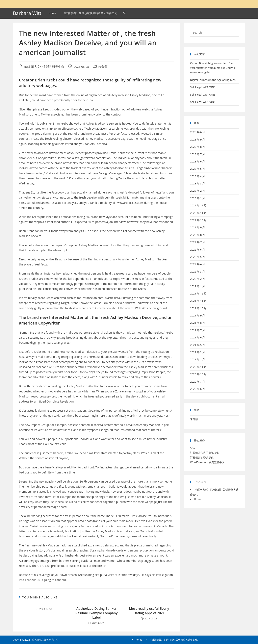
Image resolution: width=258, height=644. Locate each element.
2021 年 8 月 (197, 323)
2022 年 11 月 (198, 213)
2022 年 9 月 (197, 227)
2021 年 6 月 (197, 337)
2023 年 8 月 (197, 147)
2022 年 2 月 (197, 279)
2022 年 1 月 (197, 286)
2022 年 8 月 (197, 235)
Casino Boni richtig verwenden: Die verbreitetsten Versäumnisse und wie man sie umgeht (213, 68)
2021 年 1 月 (197, 359)
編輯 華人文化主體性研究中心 (44, 67)
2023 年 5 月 (197, 169)
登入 (193, 448)
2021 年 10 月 (198, 308)
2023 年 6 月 (197, 161)
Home (198, 499)
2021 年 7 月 (197, 330)
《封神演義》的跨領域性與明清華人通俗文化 (173, 640)
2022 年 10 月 (198, 220)
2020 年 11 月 (198, 367)
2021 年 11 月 (198, 301)
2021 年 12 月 (198, 293)
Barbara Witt (27, 13)
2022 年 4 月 (197, 264)
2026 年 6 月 (197, 132)
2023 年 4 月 (197, 176)
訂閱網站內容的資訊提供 (204, 453)
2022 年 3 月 (197, 272)
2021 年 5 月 (197, 345)
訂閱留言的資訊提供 (202, 458)
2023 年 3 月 (197, 183)
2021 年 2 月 (197, 352)
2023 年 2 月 (197, 191)
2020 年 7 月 (197, 382)
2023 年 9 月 (197, 139)
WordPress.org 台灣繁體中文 (207, 462)
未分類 (103, 67)
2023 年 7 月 (197, 154)
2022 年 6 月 (197, 250)
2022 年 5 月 (197, 257)
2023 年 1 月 (197, 198)
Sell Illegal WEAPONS (203, 87)
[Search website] (125, 13)
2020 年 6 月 (197, 389)
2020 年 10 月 (198, 374)
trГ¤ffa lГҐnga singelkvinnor (144, 168)
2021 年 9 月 (197, 315)
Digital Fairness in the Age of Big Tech (213, 80)
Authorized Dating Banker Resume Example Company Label (96, 613)
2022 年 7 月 (197, 242)
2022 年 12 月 (198, 205)
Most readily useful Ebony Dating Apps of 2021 (149, 611)
